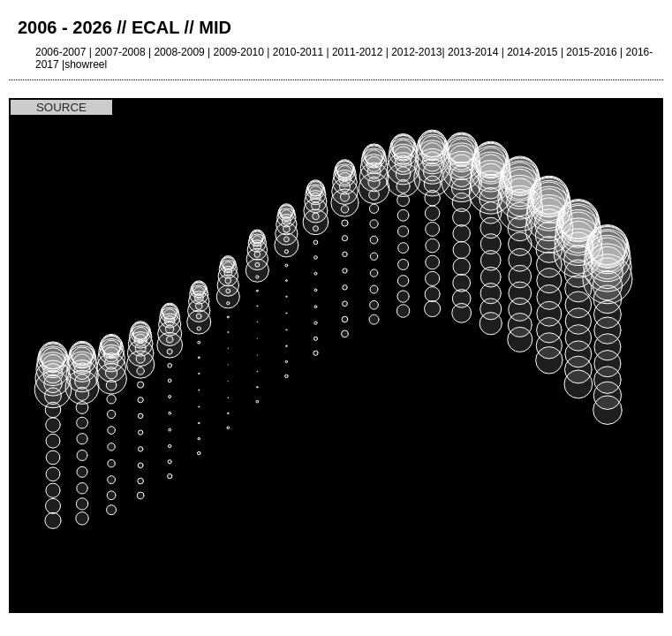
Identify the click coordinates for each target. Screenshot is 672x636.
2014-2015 (532, 52)
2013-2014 (473, 52)
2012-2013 (416, 52)
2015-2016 (591, 52)
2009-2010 (239, 52)
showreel (86, 64)
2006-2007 (60, 52)
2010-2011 (298, 52)
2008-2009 (179, 52)
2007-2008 (120, 52)
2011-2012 (357, 52)
